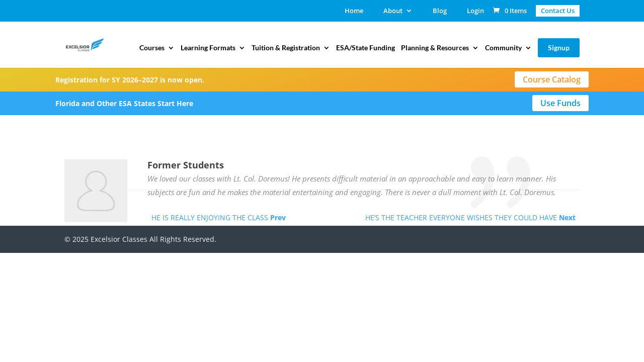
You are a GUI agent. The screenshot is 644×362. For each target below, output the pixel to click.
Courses (152, 48)
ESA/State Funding (366, 48)
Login (475, 11)
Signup (559, 48)
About (393, 11)
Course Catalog (552, 79)
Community (503, 48)
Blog (440, 11)
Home (354, 11)
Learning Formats (208, 48)
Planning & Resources (435, 48)
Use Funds (560, 103)
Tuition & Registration (286, 48)
